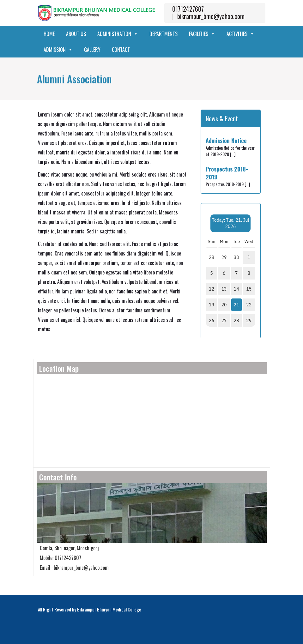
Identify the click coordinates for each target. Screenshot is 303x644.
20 (224, 305)
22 (249, 305)
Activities (240, 34)
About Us (76, 34)
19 (212, 305)
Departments (164, 34)
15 (249, 289)
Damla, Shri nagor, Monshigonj (68, 548)
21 (236, 305)
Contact (121, 50)
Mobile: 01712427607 (59, 558)
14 (236, 289)
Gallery (92, 50)
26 (212, 321)
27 (224, 321)
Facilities (202, 34)
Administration (118, 34)
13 (224, 289)
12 (212, 289)
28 (236, 321)
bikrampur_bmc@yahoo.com (211, 16)
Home (49, 34)
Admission (58, 50)
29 (249, 321)
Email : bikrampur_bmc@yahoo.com (73, 568)
